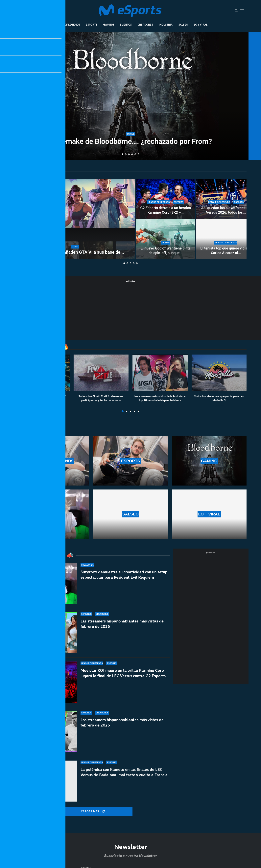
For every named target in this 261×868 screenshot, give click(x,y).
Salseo (183, 25)
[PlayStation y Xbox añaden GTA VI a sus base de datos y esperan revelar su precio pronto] (75, 219)
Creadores (145, 25)
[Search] (236, 11)
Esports (92, 25)
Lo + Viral (201, 25)
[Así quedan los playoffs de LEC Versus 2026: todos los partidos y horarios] (226, 199)
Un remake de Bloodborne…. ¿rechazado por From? (130, 142)
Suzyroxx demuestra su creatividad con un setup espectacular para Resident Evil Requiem (124, 577)
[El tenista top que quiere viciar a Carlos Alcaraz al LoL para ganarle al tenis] (226, 239)
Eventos (126, 25)
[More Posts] (93, 812)
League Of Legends (67, 25)
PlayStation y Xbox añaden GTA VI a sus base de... (75, 252)
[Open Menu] (242, 11)
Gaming (109, 25)
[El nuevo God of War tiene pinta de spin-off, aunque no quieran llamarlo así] (166, 239)
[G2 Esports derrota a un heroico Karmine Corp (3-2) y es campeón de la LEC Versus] (166, 199)
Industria (166, 25)
